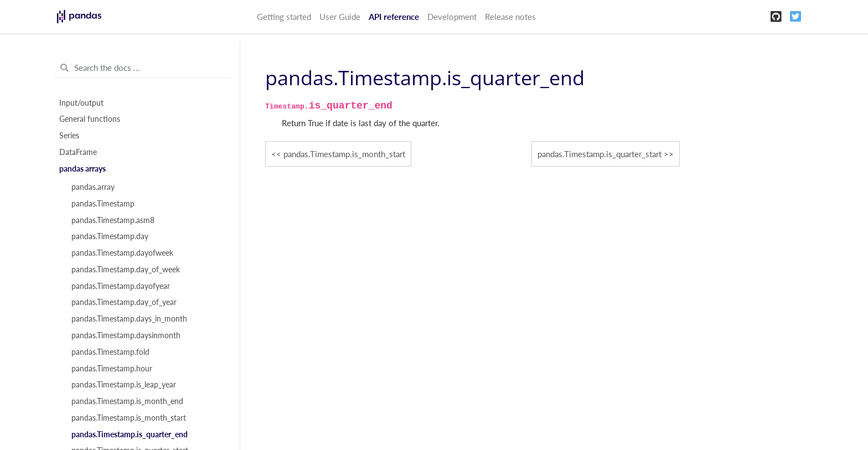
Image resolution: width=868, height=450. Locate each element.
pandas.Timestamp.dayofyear (121, 286)
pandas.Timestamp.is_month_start (129, 418)
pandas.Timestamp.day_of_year (124, 302)
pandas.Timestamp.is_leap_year (124, 385)
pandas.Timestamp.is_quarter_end (130, 435)
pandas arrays (82, 169)
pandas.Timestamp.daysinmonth (126, 335)
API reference (394, 17)
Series (69, 136)
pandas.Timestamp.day (110, 236)
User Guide (340, 17)
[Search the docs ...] (143, 68)
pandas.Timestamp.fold (110, 352)
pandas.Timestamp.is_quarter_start (600, 154)
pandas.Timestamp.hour (112, 369)
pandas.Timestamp (103, 204)
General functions (90, 119)
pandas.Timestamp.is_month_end (127, 401)
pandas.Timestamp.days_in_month (129, 319)
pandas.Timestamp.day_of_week (126, 270)
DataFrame (78, 152)
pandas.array (93, 187)
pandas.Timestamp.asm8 (113, 220)
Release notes (510, 17)
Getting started (284, 17)
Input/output (81, 103)
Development (452, 17)
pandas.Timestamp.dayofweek (122, 253)
